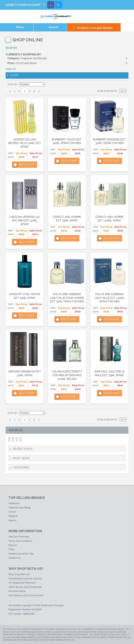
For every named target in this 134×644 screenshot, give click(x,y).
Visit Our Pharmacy (19, 537)
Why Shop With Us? (19, 574)
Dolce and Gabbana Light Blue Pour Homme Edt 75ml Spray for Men (67, 298)
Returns (13, 545)
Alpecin (12, 520)
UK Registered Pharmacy (22, 583)
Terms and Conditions (20, 541)
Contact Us (14, 558)
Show (113, 91)
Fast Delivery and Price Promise (26, 595)
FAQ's (12, 549)
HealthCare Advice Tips (21, 554)
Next (39, 91)
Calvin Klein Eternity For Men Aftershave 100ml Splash (67, 375)
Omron (12, 512)
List (124, 84)
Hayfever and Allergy (20, 508)
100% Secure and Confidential (25, 587)
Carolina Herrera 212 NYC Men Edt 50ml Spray (25, 221)
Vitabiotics (14, 503)
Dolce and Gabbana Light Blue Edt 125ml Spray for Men (109, 298)
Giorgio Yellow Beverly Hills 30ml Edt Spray (25, 143)
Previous (10, 91)
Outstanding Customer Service (25, 579)
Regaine (13, 516)
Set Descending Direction (49, 84)
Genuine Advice (17, 591)
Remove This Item (127, 58)
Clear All (10, 69)
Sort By (13, 84)
